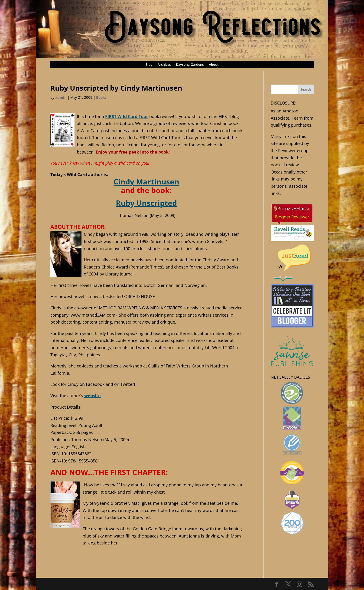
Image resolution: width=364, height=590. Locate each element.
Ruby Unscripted (146, 203)
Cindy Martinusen (146, 181)
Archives (164, 65)
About (214, 65)
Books (101, 97)
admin (61, 97)
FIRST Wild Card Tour (127, 116)
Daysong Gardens (190, 65)
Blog (149, 65)
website (93, 396)
